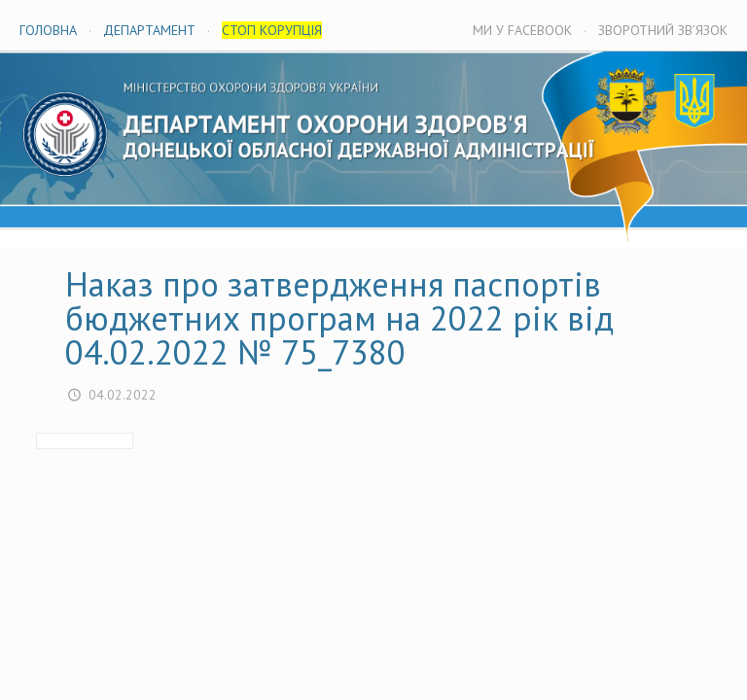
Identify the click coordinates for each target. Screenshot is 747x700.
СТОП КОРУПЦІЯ (272, 30)
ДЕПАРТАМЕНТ (149, 30)
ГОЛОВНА (48, 30)
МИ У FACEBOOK (522, 30)
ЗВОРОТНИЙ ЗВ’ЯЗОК (663, 30)
